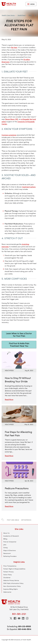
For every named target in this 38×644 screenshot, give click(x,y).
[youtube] (19, 618)
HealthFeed (22, 15)
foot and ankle (13, 520)
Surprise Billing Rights (11, 589)
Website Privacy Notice (11, 580)
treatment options (29, 187)
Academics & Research (11, 536)
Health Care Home (8, 15)
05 (35, 15)
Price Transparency (10, 566)
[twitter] (11, 618)
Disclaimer (7, 578)
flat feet (14, 47)
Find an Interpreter (10, 542)
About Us (6, 533)
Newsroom (7, 553)
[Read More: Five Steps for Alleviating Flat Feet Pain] (19, 414)
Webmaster (7, 592)
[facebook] (15, 618)
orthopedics (26, 520)
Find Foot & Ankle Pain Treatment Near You (19, 345)
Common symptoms (9, 135)
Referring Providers (10, 556)
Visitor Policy (8, 575)
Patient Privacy (8, 572)
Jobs (5, 545)
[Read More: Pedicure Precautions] (19, 470)
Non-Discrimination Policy (12, 586)
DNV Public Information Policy (13, 583)
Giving (5, 548)
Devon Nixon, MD (12, 119)
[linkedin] (23, 618)
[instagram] (27, 618)
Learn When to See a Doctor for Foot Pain (19, 335)
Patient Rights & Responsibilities (14, 569)
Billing (5, 539)
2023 (30, 15)
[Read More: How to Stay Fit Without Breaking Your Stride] (19, 360)
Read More (9, 399)
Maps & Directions (10, 550)
